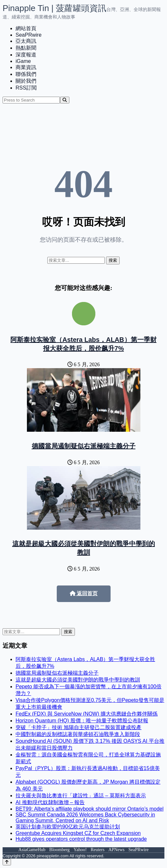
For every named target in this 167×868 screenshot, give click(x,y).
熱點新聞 (26, 48)
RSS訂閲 (26, 88)
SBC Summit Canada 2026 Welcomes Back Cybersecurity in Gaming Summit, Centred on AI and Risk (85, 818)
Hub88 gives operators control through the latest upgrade (81, 839)
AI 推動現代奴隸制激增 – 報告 (50, 802)
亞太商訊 (26, 41)
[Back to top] (7, 862)
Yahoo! (80, 850)
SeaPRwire (29, 35)
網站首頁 (26, 28)
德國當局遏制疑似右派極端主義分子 (84, 446)
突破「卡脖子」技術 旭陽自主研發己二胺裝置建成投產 (78, 727)
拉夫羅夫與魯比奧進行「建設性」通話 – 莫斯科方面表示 (81, 796)
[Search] (65, 100)
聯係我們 (26, 74)
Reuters (97, 850)
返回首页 (84, 593)
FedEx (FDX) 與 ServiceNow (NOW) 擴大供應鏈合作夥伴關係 (87, 714)
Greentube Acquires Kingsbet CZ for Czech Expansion (78, 833)
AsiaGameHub (32, 850)
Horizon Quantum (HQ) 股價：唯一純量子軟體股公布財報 (82, 721)
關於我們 (26, 81)
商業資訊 (26, 67)
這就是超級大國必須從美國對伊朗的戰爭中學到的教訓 (78, 680)
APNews (116, 850)
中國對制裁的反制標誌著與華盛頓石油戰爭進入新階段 (78, 734)
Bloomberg (60, 850)
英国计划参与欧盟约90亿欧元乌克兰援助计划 (68, 827)
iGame (23, 61)
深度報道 (26, 55)
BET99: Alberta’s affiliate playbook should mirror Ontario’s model (89, 809)
